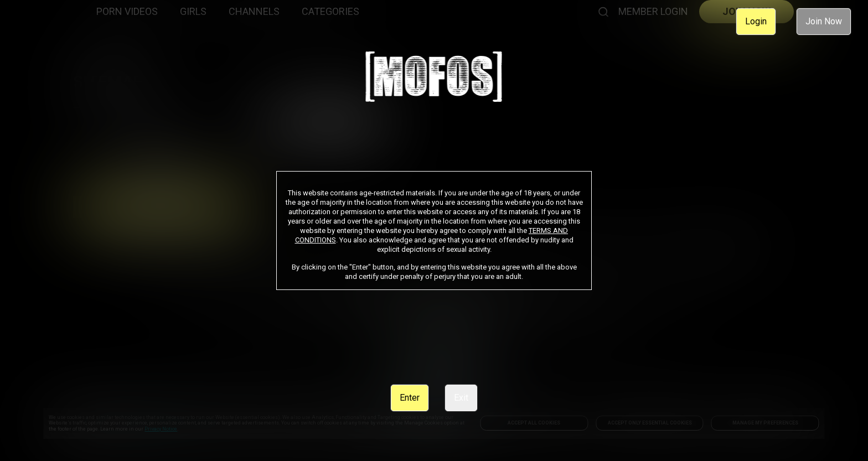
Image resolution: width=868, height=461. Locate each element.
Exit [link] (461, 398)
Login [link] (756, 21)
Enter (410, 398)
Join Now (824, 21)
